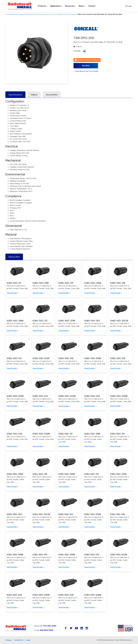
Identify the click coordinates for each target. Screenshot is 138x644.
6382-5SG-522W (119, 555)
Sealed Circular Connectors (67, 14)
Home (7, 14)
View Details (12, 293)
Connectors (30, 14)
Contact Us (19, 640)
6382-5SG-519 (40, 555)
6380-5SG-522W (67, 396)
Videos (34, 95)
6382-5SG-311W (92, 434)
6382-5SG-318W (67, 474)
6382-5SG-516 (117, 514)
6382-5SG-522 (92, 555)
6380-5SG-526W (119, 396)
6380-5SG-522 (40, 396)
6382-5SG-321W (118, 474)
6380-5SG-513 (14, 358)
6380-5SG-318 (118, 283)
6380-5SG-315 (66, 283)
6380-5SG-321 (40, 321)
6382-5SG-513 (66, 514)
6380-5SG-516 (66, 358)
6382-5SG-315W (15, 474)
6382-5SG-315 (117, 434)
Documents (52, 95)
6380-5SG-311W (41, 283)
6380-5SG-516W (93, 358)
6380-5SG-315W (93, 283)
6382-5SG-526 (14, 595)
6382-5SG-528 (66, 595)
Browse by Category (18, 14)
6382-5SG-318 (40, 474)
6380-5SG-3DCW (119, 321)
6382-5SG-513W (93, 514)
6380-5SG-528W (41, 434)
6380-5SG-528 (14, 434)
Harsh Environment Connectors (46, 14)
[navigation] (67, 6)
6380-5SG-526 (92, 396)
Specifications (15, 95)
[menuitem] (42, 6)
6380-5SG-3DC (92, 321)
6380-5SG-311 (14, 283)
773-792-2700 (50, 626)
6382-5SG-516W (15, 555)
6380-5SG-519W (15, 396)
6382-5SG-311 (65, 434)
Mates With (14, 257)
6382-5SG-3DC (15, 514)
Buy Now (86, 66)
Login (28, 640)
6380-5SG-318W (15, 321)
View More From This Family (87, 71)
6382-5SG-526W (41, 595)
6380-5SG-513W (41, 358)
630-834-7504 (47, 630)
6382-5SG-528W (93, 595)
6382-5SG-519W (67, 555)
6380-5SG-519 (118, 358)
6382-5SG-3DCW (41, 514)
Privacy (8, 640)
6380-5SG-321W (67, 321)
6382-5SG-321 (92, 474)
